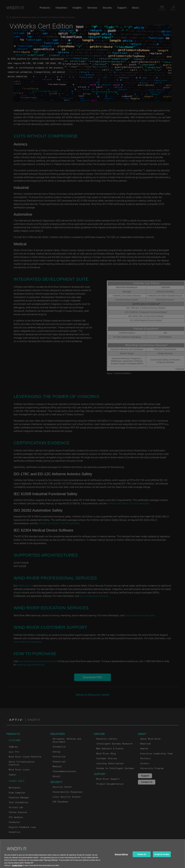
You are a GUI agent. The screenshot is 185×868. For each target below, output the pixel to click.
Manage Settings (121, 857)
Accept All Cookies (162, 857)
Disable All (142, 857)
